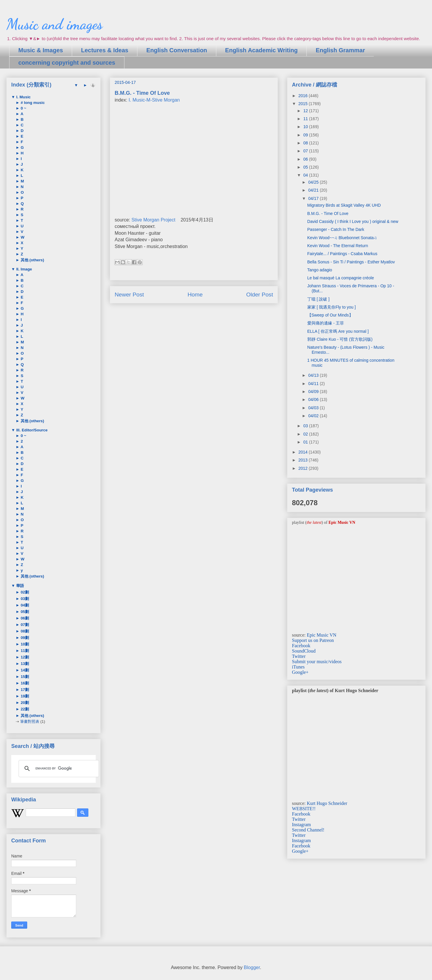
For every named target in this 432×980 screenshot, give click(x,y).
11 (306, 119)
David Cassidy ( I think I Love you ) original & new (353, 221)
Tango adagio (320, 270)
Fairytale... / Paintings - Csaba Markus (342, 254)
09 (306, 135)
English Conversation (177, 50)
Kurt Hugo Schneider (327, 803)
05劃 (24, 612)
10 (306, 127)
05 (306, 167)
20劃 (24, 703)
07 (306, 151)
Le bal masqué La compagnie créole (341, 278)
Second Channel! (308, 830)
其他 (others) (32, 260)
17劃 (24, 690)
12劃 (24, 657)
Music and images (55, 24)
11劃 (24, 651)
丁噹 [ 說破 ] (318, 299)
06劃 (24, 618)
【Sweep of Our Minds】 (330, 315)
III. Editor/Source (31, 430)
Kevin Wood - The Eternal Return (338, 246)
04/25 (314, 182)
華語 (20, 586)
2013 (304, 460)
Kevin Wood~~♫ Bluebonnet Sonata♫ (342, 238)
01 (306, 442)
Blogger (252, 967)
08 (306, 143)
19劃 (24, 696)
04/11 (314, 384)
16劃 (24, 683)
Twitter (299, 656)
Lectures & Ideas (105, 50)
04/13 (314, 375)
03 (306, 426)
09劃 (24, 638)
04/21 (314, 190)
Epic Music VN (321, 635)
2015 (304, 104)
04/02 (314, 416)
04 (306, 175)
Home (195, 295)
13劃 (24, 664)
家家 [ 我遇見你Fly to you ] (332, 307)
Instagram (301, 825)
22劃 (24, 709)
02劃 (24, 592)
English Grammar (340, 50)
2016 (304, 96)
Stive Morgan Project (154, 220)
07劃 (24, 625)
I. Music (23, 97)
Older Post (260, 295)
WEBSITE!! (304, 809)
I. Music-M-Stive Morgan (154, 100)
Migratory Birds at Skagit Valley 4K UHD (344, 205)
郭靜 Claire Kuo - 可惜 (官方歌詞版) (340, 339)
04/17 (314, 198)
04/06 (314, 399)
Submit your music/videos (317, 662)
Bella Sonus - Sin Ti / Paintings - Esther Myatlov (351, 262)
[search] (58, 769)
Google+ (300, 672)
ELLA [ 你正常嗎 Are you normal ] (338, 331)
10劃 (24, 644)
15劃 (24, 677)
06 (306, 159)
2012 (304, 468)
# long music (32, 103)
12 (306, 111)
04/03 (314, 408)
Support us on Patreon (313, 640)
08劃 (24, 631)
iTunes (298, 667)
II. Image (23, 269)
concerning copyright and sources (67, 63)
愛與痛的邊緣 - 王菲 (326, 323)
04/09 (314, 392)
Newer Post (129, 295)
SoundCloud (304, 651)
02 (306, 434)
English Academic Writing (262, 50)
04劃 (24, 605)
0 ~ (23, 108)
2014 (304, 452)
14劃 (24, 670)
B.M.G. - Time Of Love (328, 213)
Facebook (301, 646)
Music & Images (41, 50)
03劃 (24, 599)
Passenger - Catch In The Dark (336, 229)
